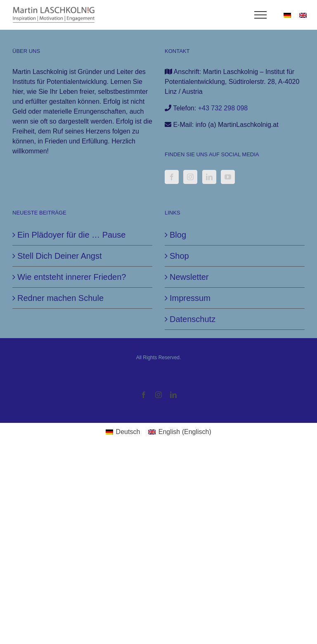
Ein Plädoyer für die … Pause (71, 235)
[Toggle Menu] (261, 15)
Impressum (190, 298)
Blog (178, 235)
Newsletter (189, 277)
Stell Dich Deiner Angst (60, 256)
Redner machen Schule (60, 298)
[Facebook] (172, 177)
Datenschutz (193, 319)
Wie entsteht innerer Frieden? (72, 277)
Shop (179, 256)
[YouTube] (228, 177)
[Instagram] (190, 177)
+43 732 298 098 (223, 108)
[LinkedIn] (209, 177)
